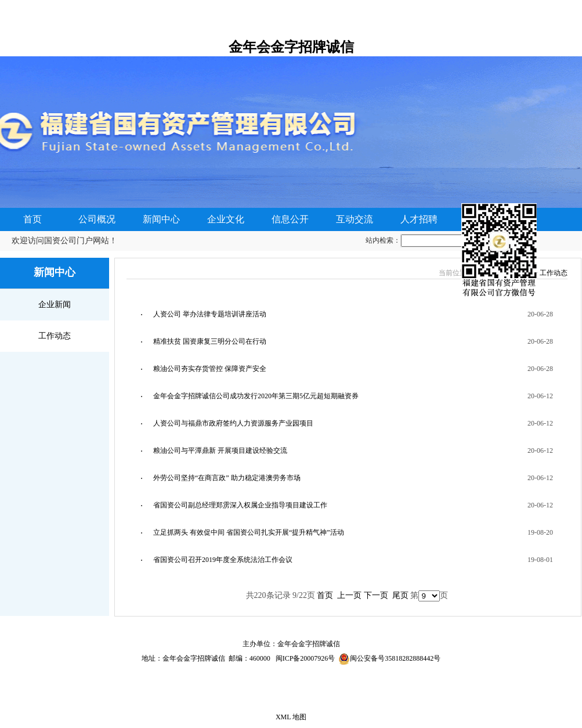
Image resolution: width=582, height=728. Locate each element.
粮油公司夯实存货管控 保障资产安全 (210, 369)
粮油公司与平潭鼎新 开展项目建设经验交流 (220, 451)
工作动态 (55, 336)
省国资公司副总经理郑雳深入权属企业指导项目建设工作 (240, 505)
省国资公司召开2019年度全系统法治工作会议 (223, 560)
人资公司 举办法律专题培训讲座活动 (210, 314)
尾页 (400, 595)
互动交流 (355, 219)
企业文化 (226, 219)
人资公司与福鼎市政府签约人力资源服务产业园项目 (233, 423)
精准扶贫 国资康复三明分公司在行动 (210, 341)
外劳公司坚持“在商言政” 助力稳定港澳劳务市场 (227, 478)
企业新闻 (55, 304)
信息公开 (290, 219)
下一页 (376, 595)
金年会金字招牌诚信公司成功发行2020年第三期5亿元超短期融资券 (256, 396)
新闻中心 (161, 219)
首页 (32, 219)
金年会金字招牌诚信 (291, 47)
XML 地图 (291, 717)
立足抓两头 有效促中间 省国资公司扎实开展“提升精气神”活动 (249, 532)
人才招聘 (419, 219)
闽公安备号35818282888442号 (395, 658)
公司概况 (97, 219)
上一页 (349, 595)
